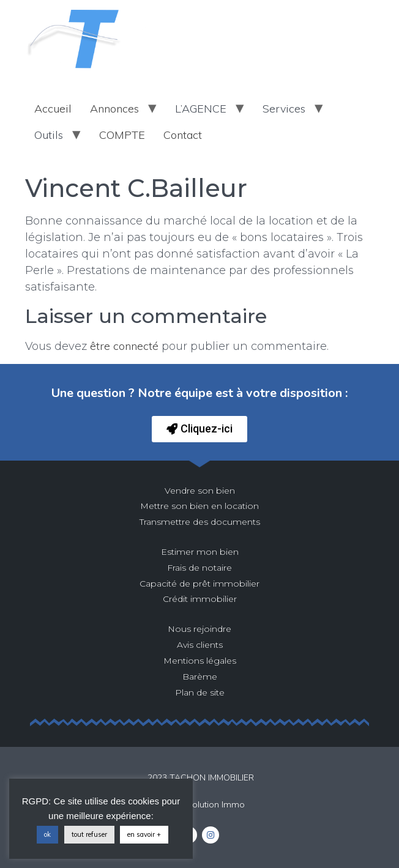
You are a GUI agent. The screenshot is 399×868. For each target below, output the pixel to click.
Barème (200, 677)
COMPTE (122, 135)
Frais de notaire (199, 568)
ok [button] (47, 834)
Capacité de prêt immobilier (199, 584)
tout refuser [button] (89, 834)
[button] (199, 429)
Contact (183, 135)
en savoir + (144, 834)
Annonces (114, 109)
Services (284, 109)
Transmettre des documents (200, 522)
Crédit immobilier (200, 599)
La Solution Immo (210, 804)
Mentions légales (200, 661)
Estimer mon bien (200, 552)
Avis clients (200, 645)
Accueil (53, 109)
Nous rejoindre (199, 629)
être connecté (124, 346)
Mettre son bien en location (199, 506)
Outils (49, 135)
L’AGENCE (201, 109)
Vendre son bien (200, 491)
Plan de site (200, 692)
